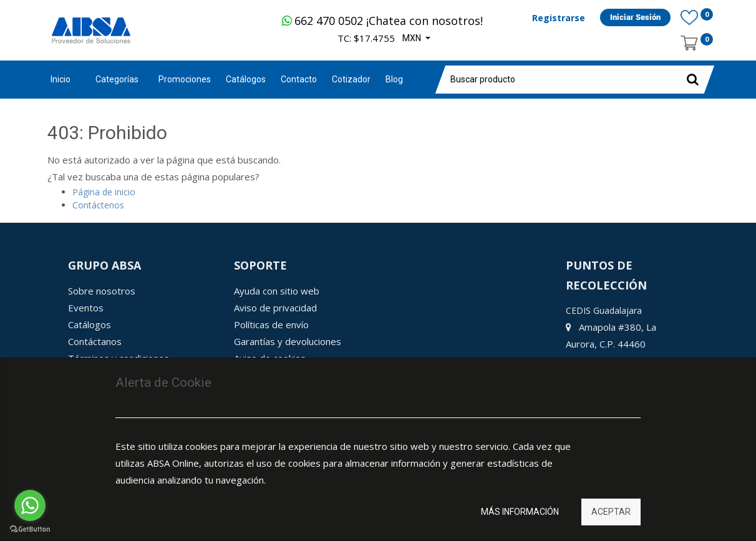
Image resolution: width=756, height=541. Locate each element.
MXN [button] (413, 38)
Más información (520, 512)
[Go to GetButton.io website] (30, 529)
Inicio (61, 79)
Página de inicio (104, 192)
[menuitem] (185, 80)
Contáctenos (98, 205)
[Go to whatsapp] (30, 505)
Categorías (117, 79)
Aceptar (611, 512)
